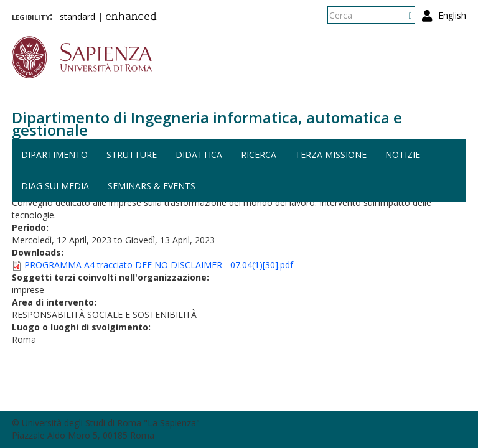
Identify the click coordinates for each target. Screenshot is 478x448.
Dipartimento (54, 155)
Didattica (199, 155)
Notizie (403, 155)
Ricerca (259, 155)
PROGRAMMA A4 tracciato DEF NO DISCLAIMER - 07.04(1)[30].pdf (159, 265)
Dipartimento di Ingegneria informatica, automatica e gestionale (207, 124)
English (452, 15)
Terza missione (331, 155)
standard (77, 16)
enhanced (131, 17)
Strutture (132, 155)
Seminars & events (152, 186)
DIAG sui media (55, 186)
